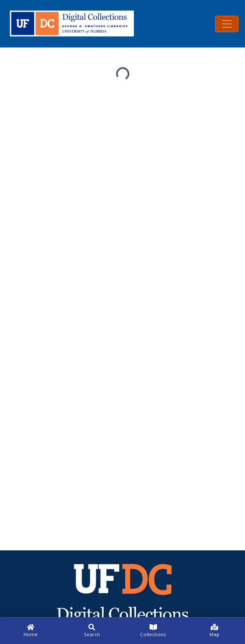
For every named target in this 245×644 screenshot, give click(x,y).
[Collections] (153, 631)
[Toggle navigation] (227, 24)
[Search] (92, 631)
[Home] (31, 631)
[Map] (214, 631)
